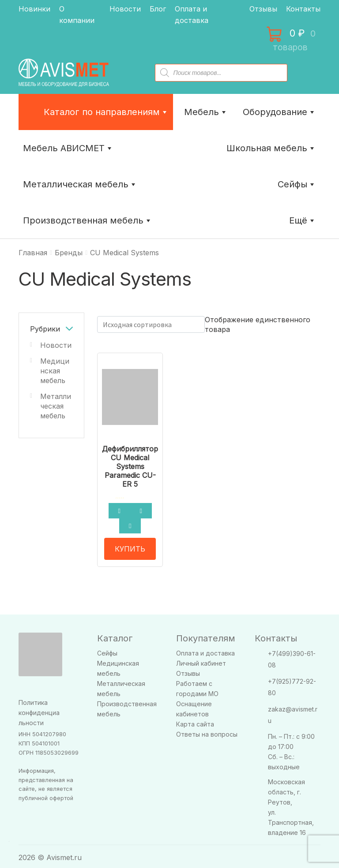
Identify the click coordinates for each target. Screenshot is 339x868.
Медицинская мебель (55, 371)
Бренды (69, 253)
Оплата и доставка (205, 650)
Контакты (303, 9)
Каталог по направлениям (106, 112)
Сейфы (297, 184)
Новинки (34, 9)
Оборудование (279, 112)
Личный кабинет (201, 661)
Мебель (206, 112)
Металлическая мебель (56, 406)
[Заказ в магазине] (151, 324)
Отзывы (263, 9)
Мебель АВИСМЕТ (68, 148)
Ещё (303, 220)
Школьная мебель (271, 148)
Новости (125, 9)
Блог (158, 9)
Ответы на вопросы (207, 732)
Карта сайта (195, 721)
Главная (33, 253)
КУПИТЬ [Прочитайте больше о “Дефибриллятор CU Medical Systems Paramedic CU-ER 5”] (130, 546)
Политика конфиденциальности (39, 710)
